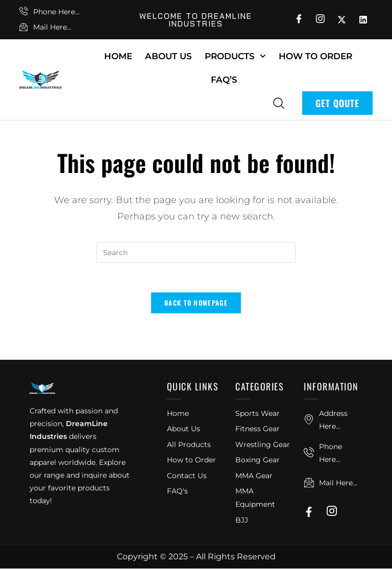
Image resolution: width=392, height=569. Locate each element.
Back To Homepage (196, 304)
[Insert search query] (196, 253)
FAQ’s (224, 80)
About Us (168, 56)
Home (118, 56)
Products (235, 56)
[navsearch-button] (279, 103)
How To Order (315, 56)
